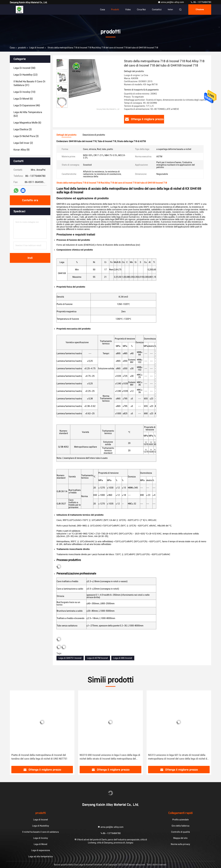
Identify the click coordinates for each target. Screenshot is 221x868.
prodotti (22, 48)
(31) (29, 83)
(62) (28, 114)
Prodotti (115, 10)
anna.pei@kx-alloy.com (171, 2)
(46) (27, 105)
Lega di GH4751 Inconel (70, 658)
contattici (157, 10)
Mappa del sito (180, 838)
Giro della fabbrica (180, 826)
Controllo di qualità (180, 832)
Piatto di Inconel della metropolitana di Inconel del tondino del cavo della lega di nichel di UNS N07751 (39, 757)
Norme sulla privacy (180, 844)
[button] (62, 107)
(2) (23, 143)
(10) (24, 92)
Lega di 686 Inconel (123, 658)
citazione (200, 10)
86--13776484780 (201, 2)
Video (128, 10)
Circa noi (141, 10)
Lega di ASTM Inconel (97, 658)
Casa (103, 10)
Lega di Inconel (37, 48)
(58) (24, 68)
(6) (23, 99)
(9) (21, 150)
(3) (23, 129)
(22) (25, 75)
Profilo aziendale (180, 820)
